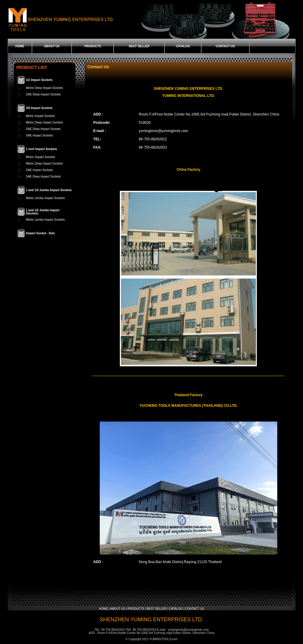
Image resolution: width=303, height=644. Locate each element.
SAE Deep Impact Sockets (43, 94)
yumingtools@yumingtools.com (163, 131)
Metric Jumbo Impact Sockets (45, 198)
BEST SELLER (139, 46)
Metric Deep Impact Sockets (45, 88)
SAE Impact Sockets (40, 135)
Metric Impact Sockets (41, 116)
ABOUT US (52, 46)
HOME (20, 46)
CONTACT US (225, 46)
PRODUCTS (93, 46)
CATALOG (183, 46)
